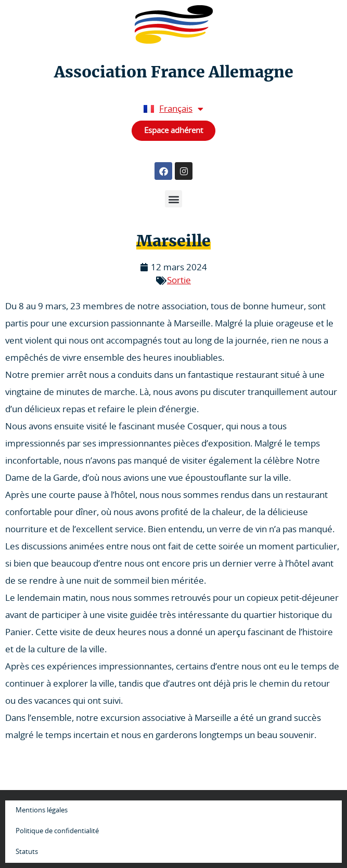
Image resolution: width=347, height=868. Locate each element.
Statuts (27, 852)
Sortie (179, 280)
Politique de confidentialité (57, 831)
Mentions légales (42, 811)
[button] (173, 199)
